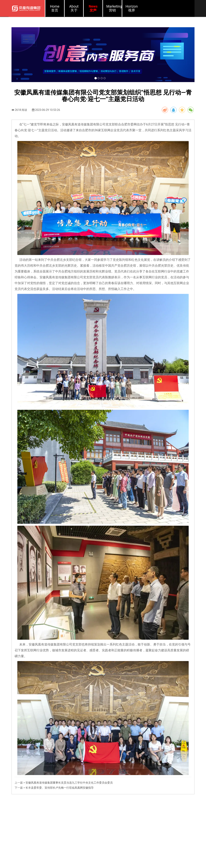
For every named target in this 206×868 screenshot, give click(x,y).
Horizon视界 (132, 8)
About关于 (74, 8)
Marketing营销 (114, 8)
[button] (25, 68)
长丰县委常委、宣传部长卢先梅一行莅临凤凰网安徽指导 (60, 815)
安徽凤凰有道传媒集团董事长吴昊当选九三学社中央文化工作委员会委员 (69, 809)
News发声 (93, 8)
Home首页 (55, 8)
